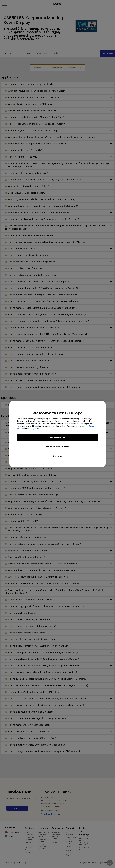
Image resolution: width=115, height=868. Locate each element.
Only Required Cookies (57, 447)
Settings (58, 456)
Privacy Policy (34, 429)
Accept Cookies (58, 437)
